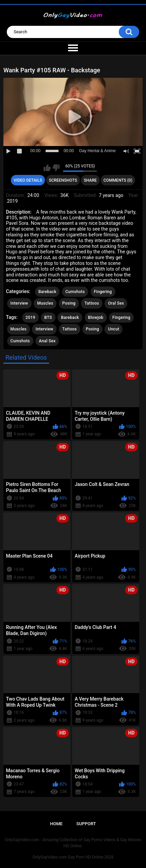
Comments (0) (118, 180)
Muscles (45, 303)
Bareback (47, 292)
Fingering (103, 292)
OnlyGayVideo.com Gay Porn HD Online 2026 (73, 857)
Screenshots (63, 180)
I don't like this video (56, 168)
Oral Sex (116, 303)
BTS (48, 318)
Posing (69, 303)
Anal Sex (47, 341)
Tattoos (92, 303)
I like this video (47, 168)
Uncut (113, 329)
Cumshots (75, 292)
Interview (19, 303)
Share (90, 180)
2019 (30, 318)
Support (86, 824)
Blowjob (96, 318)
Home (56, 824)
